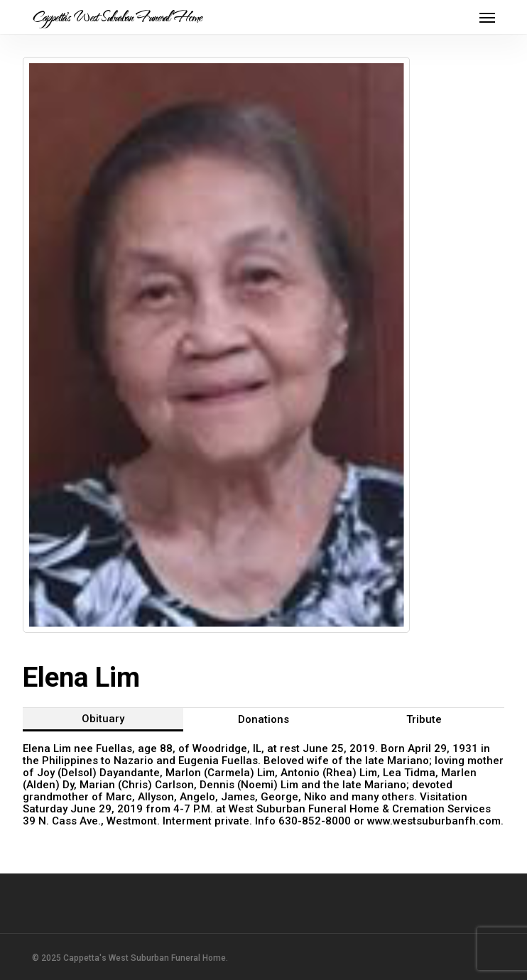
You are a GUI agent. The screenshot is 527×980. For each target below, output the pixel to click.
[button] (487, 17)
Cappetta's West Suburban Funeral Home (117, 17)
